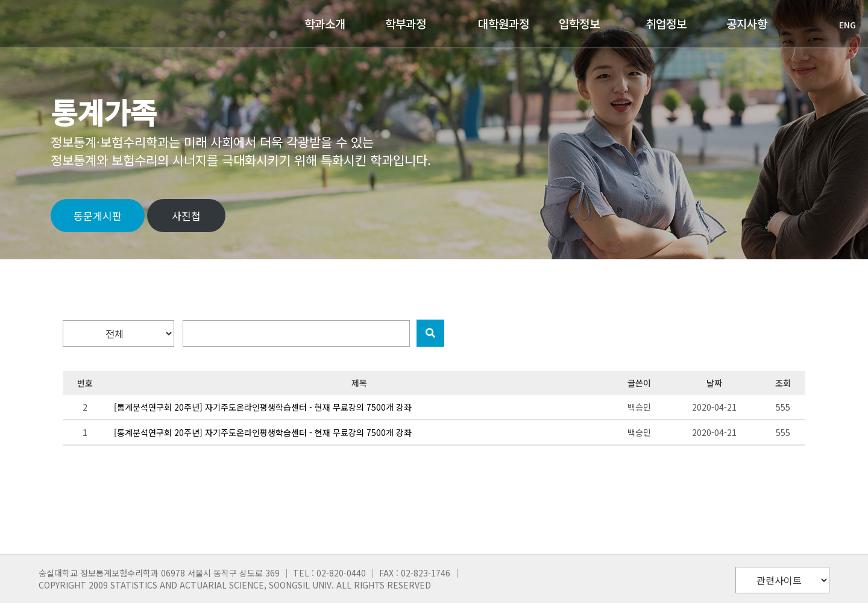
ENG (841, 25)
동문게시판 (98, 216)
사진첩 (186, 216)
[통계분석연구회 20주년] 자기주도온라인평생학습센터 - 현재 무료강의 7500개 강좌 (263, 407)
